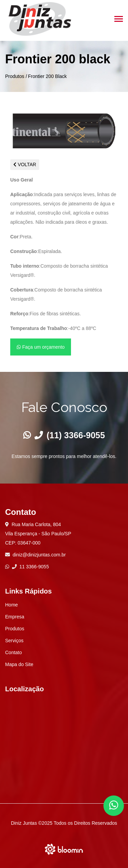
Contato (13, 652)
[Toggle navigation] (119, 20)
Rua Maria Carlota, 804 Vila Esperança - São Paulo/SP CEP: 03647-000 (38, 534)
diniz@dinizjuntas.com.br (39, 555)
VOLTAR (25, 164)
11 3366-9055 (30, 567)
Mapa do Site (19, 664)
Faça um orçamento (41, 347)
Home (11, 605)
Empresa (15, 617)
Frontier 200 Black (47, 76)
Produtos (15, 76)
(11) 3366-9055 (70, 435)
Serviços (14, 641)
